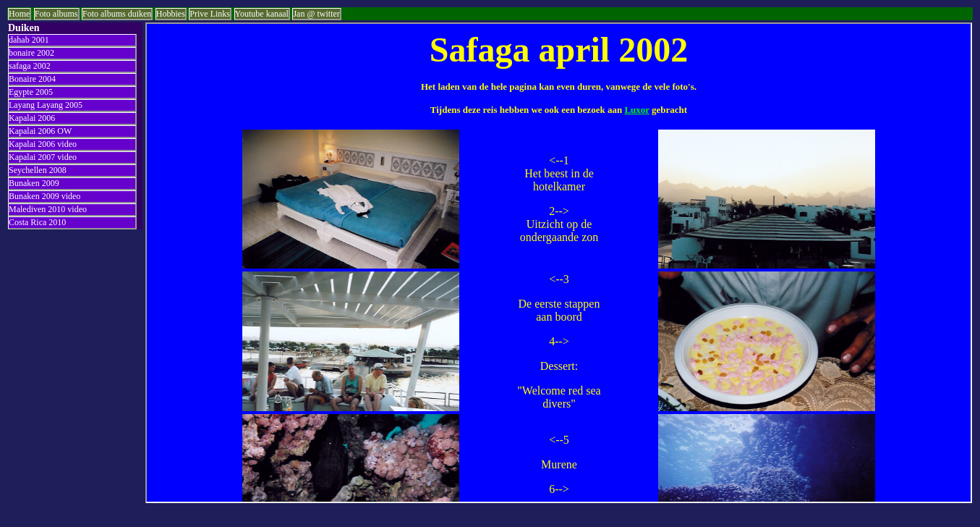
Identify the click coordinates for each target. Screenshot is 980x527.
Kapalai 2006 (32, 118)
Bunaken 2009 (34, 183)
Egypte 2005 (31, 92)
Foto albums (56, 14)
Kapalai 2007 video (43, 157)
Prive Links (210, 14)
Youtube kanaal (262, 14)
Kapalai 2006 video (43, 144)
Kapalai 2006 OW (40, 131)
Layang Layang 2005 (46, 105)
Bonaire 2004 (32, 79)
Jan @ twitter (316, 14)
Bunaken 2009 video (44, 196)
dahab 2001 (29, 40)
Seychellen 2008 (38, 170)
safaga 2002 (30, 66)
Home (19, 14)
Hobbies (171, 14)
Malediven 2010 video (48, 209)
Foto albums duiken (117, 14)
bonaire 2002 (31, 53)
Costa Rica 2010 (37, 222)
